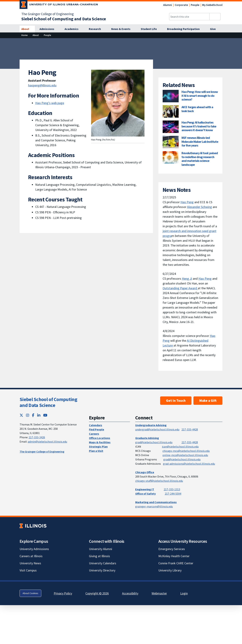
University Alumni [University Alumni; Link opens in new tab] (101, 549)
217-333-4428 (190, 429)
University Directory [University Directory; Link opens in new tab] (102, 570)
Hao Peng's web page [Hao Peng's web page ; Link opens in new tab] (50, 103)
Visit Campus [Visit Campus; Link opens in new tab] (28, 570)
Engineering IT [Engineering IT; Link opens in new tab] (145, 489)
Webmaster (159, 593)
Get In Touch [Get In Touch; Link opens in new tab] (176, 401)
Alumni (168, 5)
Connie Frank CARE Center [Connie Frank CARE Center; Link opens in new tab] (176, 563)
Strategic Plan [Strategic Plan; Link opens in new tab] (98, 447)
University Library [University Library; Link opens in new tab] (170, 570)
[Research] (97, 29)
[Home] (24, 35)
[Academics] (73, 29)
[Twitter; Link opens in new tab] (21, 415)
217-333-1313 (172, 489)
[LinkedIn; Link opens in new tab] (39, 415)
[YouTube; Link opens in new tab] (45, 415)
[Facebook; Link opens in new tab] (33, 415)
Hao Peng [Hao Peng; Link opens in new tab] (187, 202)
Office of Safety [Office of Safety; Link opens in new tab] (145, 494)
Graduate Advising (147, 438)
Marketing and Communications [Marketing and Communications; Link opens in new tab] (156, 502)
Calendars (96, 425)
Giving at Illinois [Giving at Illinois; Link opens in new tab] (99, 556)
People (195, 5)
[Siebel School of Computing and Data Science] (64, 19)
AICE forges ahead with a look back (197, 109)
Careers (94, 434)
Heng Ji (187, 279)
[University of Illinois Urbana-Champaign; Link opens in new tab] (59, 5)
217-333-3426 (37, 437)
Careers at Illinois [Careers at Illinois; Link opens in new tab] (31, 556)
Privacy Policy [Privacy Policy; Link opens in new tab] (63, 593)
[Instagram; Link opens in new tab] (28, 415)
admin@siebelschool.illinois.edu (47, 442)
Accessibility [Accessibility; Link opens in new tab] (130, 593)
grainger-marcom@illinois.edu (154, 506)
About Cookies (30, 593)
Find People (97, 429)
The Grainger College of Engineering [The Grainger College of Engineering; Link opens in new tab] (48, 14)
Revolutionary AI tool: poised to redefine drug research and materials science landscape (200, 159)
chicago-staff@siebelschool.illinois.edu (159, 481)
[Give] (215, 29)
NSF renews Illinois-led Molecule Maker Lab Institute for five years (200, 142)
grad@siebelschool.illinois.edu (154, 442)
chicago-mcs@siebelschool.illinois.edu (186, 451)
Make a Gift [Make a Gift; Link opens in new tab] (208, 401)
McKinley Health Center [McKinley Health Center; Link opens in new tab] (174, 556)
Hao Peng (205, 279)
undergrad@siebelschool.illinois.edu (157, 429)
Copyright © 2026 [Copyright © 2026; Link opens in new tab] (97, 593)
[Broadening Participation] (185, 29)
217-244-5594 (173, 494)
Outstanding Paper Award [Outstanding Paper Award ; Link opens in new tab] (180, 288)
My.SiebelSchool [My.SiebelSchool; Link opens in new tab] (212, 5)
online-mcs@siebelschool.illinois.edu (185, 455)
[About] (27, 29)
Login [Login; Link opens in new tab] (184, 593)
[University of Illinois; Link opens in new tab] (33, 526)
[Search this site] (189, 17)
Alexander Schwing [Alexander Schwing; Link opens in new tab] (199, 207)
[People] (47, 35)
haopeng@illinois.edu (42, 85)
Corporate (181, 5)
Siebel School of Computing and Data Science (48, 402)
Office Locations (100, 438)
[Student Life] (151, 29)
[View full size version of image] (237, 42)
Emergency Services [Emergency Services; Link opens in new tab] (172, 549)
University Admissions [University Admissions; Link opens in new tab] (34, 549)
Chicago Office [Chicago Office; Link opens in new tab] (145, 472)
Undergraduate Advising (151, 425)
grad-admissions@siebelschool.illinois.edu (189, 464)
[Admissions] (49, 29)
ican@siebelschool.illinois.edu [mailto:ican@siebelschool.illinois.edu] (180, 447)
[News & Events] (123, 29)
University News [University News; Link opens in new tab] (30, 563)
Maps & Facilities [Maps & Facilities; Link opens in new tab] (100, 442)
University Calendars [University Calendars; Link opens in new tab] (103, 563)
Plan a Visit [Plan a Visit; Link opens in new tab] (96, 451)
